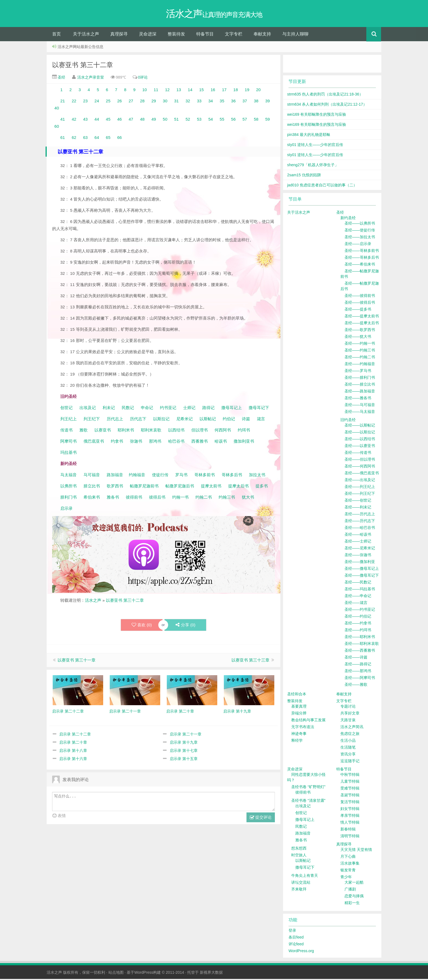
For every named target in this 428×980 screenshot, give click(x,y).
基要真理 (299, 707)
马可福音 (92, 476)
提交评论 (261, 819)
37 (245, 102)
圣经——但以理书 (360, 460)
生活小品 (348, 741)
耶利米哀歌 (151, 431)
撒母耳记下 (259, 409)
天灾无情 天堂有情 (356, 851)
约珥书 (244, 431)
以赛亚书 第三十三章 (250, 661)
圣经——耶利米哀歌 (362, 645)
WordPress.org (301, 952)
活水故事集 (350, 864)
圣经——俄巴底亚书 (362, 474)
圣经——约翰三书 (360, 351)
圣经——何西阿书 (360, 467)
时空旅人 (299, 856)
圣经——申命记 (358, 597)
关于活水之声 (86, 35)
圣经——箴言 (356, 604)
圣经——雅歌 (356, 686)
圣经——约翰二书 (360, 358)
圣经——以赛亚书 (360, 447)
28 (142, 102)
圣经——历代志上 (360, 515)
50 (165, 120)
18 (236, 91)
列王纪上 (69, 420)
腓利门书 (69, 498)
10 (145, 91)
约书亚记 (168, 409)
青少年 (346, 878)
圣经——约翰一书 (360, 344)
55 (222, 120)
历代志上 (115, 420)
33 (199, 102)
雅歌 (84, 431)
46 (120, 120)
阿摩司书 (69, 442)
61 (63, 138)
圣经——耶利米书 (360, 638)
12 (167, 91)
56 (234, 120)
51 (176, 120)
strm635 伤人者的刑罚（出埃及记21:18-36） (325, 95)
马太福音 (69, 476)
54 (211, 120)
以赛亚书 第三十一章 (77, 661)
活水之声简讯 (352, 728)
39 (268, 102)
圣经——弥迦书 (358, 556)
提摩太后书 (238, 487)
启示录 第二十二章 (75, 735)
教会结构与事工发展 (308, 721)
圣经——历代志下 (360, 522)
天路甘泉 (348, 721)
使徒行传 (160, 476)
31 (176, 102)
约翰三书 (227, 498)
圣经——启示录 (358, 245)
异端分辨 (299, 714)
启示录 (66, 509)
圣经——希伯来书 (360, 265)
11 (156, 91)
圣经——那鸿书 (358, 672)
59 (268, 120)
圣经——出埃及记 (360, 481)
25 (108, 102)
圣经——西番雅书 (360, 651)
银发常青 (348, 871)
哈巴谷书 (176, 442)
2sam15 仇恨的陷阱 (304, 176)
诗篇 (246, 420)
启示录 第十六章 (73, 760)
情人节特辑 (350, 823)
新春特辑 (348, 830)
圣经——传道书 (358, 454)
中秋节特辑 (350, 776)
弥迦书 (136, 442)
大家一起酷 (354, 883)
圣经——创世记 (358, 501)
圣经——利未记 (358, 508)
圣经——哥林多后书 (362, 258)
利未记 (109, 409)
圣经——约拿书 (358, 624)
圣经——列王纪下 (360, 495)
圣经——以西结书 (360, 440)
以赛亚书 (103, 431)
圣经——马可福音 (360, 406)
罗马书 (181, 476)
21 (63, 102)
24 (97, 102)
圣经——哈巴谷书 (360, 529)
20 (258, 91)
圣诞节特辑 (350, 796)
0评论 (143, 78)
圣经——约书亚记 (360, 610)
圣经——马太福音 (360, 413)
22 (74, 102)
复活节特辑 (350, 803)
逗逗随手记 (350, 762)
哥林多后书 (232, 476)
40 (57, 109)
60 (57, 127)
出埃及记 (87, 409)
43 (85, 120)
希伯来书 (92, 498)
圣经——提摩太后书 (362, 324)
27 (131, 102)
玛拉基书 (69, 453)
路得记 (209, 409)
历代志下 (138, 420)
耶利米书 (126, 431)
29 (154, 102)
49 (154, 120)
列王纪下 (92, 420)
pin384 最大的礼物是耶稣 (309, 136)
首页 (57, 35)
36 (234, 102)
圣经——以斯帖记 (360, 426)
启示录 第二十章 (73, 743)
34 (211, 102)
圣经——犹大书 (358, 338)
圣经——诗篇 (356, 658)
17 (224, 91)
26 (120, 102)
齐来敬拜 (299, 890)
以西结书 (176, 431)
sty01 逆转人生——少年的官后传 (315, 146)
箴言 (261, 420)
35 (222, 102)
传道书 (67, 431)
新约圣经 (348, 219)
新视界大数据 (211, 973)
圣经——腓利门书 (360, 379)
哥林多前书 (205, 476)
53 (199, 120)
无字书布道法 (303, 728)
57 (245, 120)
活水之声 (93, 601)
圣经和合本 (297, 695)
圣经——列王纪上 (360, 488)
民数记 (128, 409)
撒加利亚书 (244, 442)
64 (97, 138)
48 (142, 120)
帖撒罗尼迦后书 (180, 487)
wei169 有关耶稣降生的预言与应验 (317, 115)
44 (97, 120)
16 (213, 91)
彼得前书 (134, 498)
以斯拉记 (161, 420)
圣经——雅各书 (358, 399)
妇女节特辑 (350, 810)
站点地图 (116, 973)
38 (256, 102)
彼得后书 (157, 498)
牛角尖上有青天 (305, 877)
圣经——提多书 (358, 310)
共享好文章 (350, 714)
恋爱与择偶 (354, 897)
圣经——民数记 (358, 583)
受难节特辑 (350, 789)
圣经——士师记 (358, 542)
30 (165, 102)
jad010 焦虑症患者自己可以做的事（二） (322, 186)
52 (188, 120)
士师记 (189, 409)
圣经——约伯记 (358, 617)
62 (74, 138)
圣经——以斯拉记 (360, 433)
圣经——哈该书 (358, 535)
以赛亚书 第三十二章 (83, 66)
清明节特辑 (350, 837)
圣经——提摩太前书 (362, 317)
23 (85, 102)
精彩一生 (352, 904)
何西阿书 (223, 431)
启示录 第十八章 (73, 752)
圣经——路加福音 (360, 392)
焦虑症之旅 (350, 735)
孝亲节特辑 (350, 817)
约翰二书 (204, 498)
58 (256, 120)
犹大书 (248, 498)
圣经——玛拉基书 (360, 590)
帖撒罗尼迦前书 (145, 487)
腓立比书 (92, 487)
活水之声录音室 (91, 78)
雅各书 (113, 498)
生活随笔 (348, 748)
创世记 (66, 409)
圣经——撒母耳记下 (362, 576)
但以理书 (200, 431)
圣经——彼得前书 (360, 297)
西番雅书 (200, 442)
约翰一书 (180, 498)
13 (179, 91)
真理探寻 (119, 35)
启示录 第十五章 (184, 760)
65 (108, 138)
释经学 (297, 741)
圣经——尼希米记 (360, 549)
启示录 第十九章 (184, 743)
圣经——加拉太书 (360, 238)
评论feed (296, 945)
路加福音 (115, 476)
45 (108, 120)
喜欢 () (141, 626)
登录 (292, 931)
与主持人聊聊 (295, 35)
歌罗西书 (115, 487)
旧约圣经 (348, 421)
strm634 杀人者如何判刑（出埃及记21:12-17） (327, 105)
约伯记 (229, 420)
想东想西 (299, 849)
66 (120, 138)
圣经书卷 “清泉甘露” (308, 802)
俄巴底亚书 (94, 442)
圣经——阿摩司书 (360, 679)
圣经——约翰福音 (360, 365)
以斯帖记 (208, 420)
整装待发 (176, 35)
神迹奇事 (299, 735)
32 (188, 102)
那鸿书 (155, 442)
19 (247, 91)
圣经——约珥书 (358, 631)
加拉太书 (257, 476)
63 (85, 138)
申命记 (148, 409)
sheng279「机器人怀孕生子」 (313, 166)
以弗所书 (69, 487)
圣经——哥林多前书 (362, 252)
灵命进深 (148, 35)
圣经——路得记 (358, 665)
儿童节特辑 (350, 782)
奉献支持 (262, 35)
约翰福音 (137, 476)
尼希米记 (184, 420)
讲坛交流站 (301, 883)
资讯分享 (348, 755)
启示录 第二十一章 (186, 735)
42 (74, 120)
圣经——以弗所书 (360, 224)
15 (202, 91)
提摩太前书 (211, 487)
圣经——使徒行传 (360, 231)
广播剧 (350, 890)
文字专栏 (234, 35)
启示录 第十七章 (184, 752)
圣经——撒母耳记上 (362, 570)
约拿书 (117, 442)
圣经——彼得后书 (360, 303)
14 (190, 91)
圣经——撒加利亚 (360, 563)
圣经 (61, 78)
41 (63, 120)
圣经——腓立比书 (360, 385)
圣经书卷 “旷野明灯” (308, 788)
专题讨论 (348, 707)
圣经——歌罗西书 (360, 331)
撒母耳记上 (232, 409)
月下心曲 (348, 857)
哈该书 (221, 442)
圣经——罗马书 (358, 372)
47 (131, 120)
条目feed (296, 938)
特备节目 (205, 35)
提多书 (262, 487)
